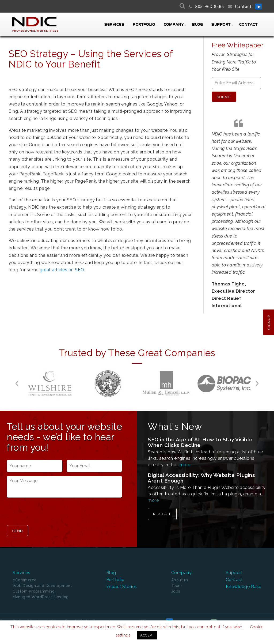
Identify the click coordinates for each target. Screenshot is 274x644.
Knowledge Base (244, 586)
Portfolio (144, 25)
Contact (243, 7)
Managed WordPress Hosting (41, 597)
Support (221, 25)
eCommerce (25, 580)
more (185, 465)
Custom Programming (34, 591)
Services (114, 25)
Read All (162, 514)
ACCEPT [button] (147, 635)
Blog (197, 25)
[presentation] (47, 512)
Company (174, 25)
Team (177, 586)
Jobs (176, 591)
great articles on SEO (62, 270)
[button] (17, 383)
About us (180, 580)
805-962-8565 (210, 7)
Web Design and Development (42, 586)
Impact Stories (122, 586)
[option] (50, 383)
